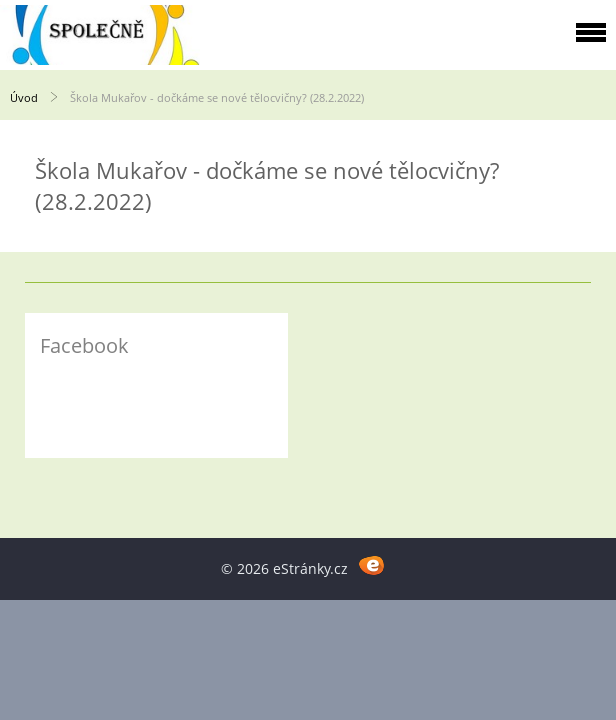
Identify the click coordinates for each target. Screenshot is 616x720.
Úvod (24, 97)
